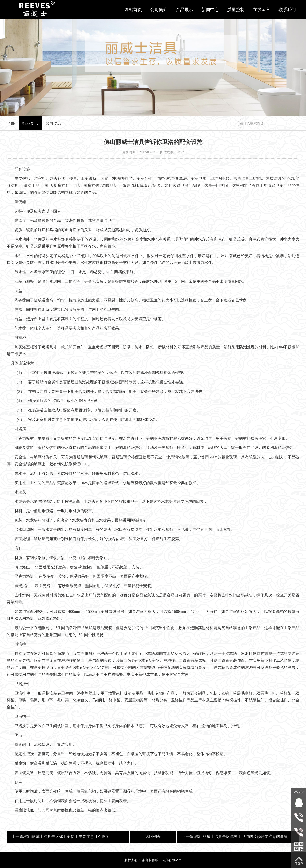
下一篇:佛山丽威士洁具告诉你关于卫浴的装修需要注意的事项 (235, 836)
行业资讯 (30, 123)
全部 (11, 123)
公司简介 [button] (159, 10)
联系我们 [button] (287, 10)
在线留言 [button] (261, 10)
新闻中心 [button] (210, 10)
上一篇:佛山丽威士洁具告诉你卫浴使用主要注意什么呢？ (60, 836)
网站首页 (133, 10)
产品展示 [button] (185, 10)
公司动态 (53, 123)
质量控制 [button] (236, 10)
